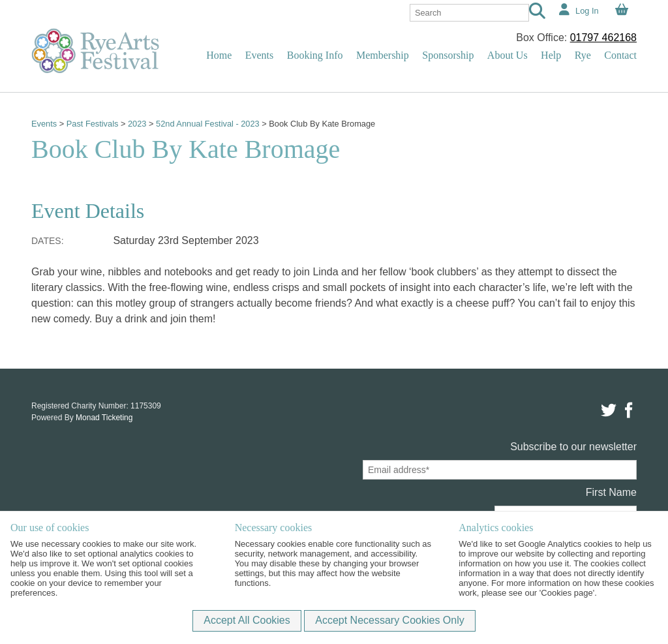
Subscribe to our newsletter (573, 447)
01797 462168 (603, 38)
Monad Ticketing (104, 418)
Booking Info (315, 55)
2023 (137, 124)
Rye (583, 55)
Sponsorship (448, 55)
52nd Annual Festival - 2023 (208, 124)
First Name (611, 492)
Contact (620, 55)
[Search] (537, 13)
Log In (587, 11)
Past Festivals (92, 124)
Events (260, 55)
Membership (383, 55)
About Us (508, 55)
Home (219, 55)
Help (551, 55)
